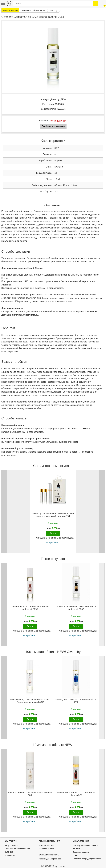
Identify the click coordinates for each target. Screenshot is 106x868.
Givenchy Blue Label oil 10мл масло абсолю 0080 (76, 701)
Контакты (77, 849)
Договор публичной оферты (85, 846)
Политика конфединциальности (87, 859)
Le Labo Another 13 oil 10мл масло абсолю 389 (30, 794)
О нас (75, 855)
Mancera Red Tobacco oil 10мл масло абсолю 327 (76, 794)
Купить (53, 533)
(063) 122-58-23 (11, 846)
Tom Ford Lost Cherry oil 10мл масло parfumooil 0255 (30, 608)
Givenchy (62, 109)
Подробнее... (53, 543)
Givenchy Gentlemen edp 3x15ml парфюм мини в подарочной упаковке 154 (53, 515)
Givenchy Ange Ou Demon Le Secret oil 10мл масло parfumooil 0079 (30, 701)
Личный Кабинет (46, 849)
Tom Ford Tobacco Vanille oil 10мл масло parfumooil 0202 (76, 608)
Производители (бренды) (50, 859)
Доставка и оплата (81, 852)
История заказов (46, 846)
